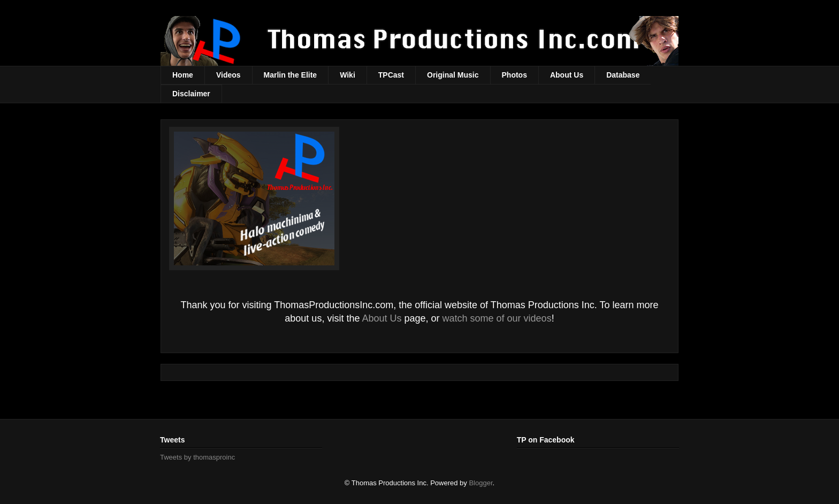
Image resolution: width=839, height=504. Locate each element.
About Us (567, 75)
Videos (228, 75)
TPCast (391, 75)
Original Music (453, 75)
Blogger (480, 483)
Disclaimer (191, 94)
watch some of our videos (497, 318)
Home (183, 75)
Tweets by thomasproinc (197, 457)
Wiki (348, 75)
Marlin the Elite (291, 75)
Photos (514, 75)
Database (623, 75)
